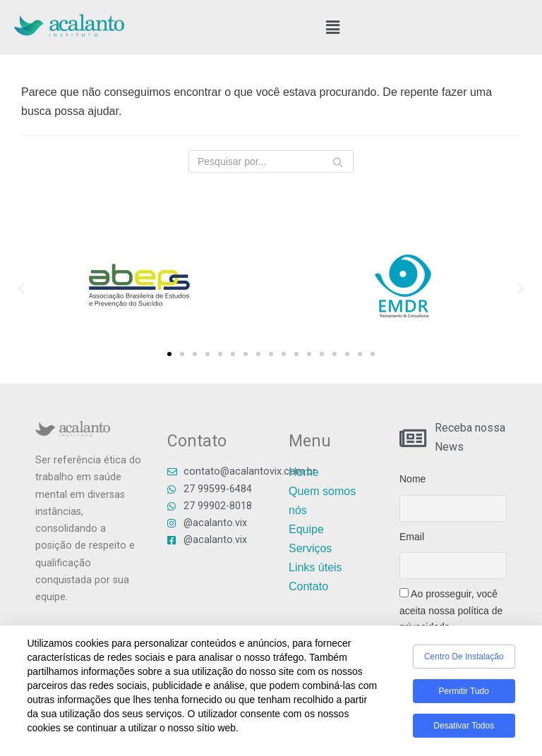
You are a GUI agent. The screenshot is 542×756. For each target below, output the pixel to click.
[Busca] (338, 161)
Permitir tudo (464, 694)
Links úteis (315, 567)
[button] (333, 28)
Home (304, 472)
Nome (412, 479)
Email (412, 537)
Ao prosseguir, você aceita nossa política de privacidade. (451, 610)
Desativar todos (464, 728)
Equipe (306, 529)
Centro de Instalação (464, 659)
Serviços (310, 548)
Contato (308, 586)
